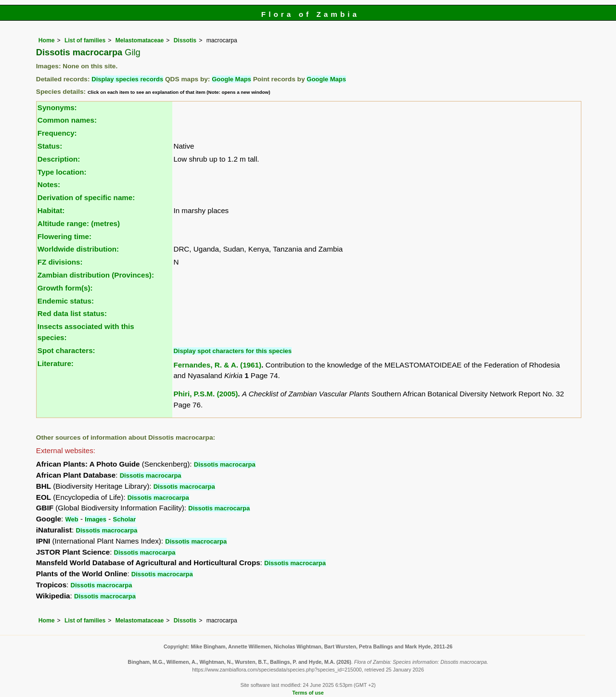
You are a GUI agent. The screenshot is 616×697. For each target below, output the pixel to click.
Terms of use (308, 693)
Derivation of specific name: (86, 197)
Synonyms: (57, 108)
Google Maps (231, 79)
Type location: (62, 172)
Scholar (125, 519)
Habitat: (51, 210)
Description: (59, 159)
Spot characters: (66, 350)
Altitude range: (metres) (79, 223)
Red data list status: (72, 313)
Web (72, 519)
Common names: (67, 120)
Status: (50, 146)
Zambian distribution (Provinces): (96, 275)
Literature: (56, 363)
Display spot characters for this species (232, 351)
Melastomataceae (140, 40)
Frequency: (57, 133)
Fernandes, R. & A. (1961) (217, 365)
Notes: (49, 184)
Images (96, 519)
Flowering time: (64, 236)
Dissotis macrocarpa (225, 464)
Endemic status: (66, 301)
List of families (85, 40)
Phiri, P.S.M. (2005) (205, 394)
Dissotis (185, 40)
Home (47, 40)
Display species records (127, 79)
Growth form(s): (65, 288)
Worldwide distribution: (78, 249)
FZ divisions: (60, 262)
